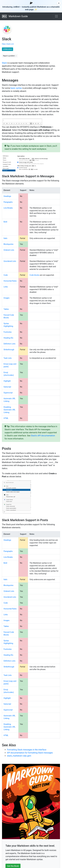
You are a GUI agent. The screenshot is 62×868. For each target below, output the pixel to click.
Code (6, 275)
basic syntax (16, 88)
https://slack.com (8, 44)
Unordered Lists (10, 261)
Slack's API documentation (43, 436)
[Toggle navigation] (56, 16)
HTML (6, 418)
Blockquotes (8, 244)
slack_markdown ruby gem (19, 756)
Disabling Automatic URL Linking (9, 410)
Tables (6, 309)
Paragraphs (8, 202)
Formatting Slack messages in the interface (27, 750)
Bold (5, 222)
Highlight (7, 381)
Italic (5, 238)
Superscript (8, 393)
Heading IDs (8, 338)
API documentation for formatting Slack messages (30, 753)
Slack (4, 63)
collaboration (8, 49)
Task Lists (8, 358)
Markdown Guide (15, 16)
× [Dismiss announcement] (59, 3)
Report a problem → (10, 56)
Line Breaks (8, 208)
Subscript (7, 387)
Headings (7, 196)
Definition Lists (9, 344)
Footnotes (8, 332)
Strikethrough (9, 350)
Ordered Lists (9, 250)
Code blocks (34, 275)
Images (6, 298)
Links (6, 287)
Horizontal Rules (10, 281)
